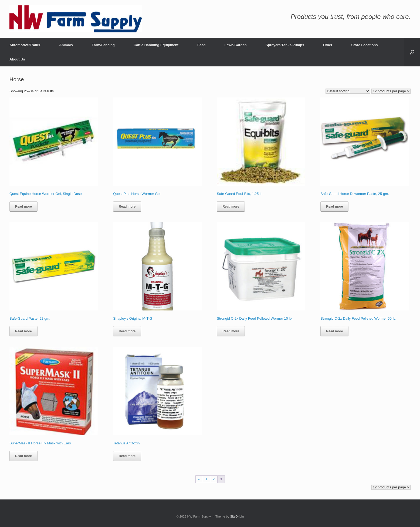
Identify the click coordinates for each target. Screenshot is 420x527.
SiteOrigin (237, 516)
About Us (17, 59)
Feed (201, 45)
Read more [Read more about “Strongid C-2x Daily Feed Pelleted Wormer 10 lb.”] (231, 331)
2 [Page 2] (214, 479)
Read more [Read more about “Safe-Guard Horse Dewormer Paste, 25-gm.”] (334, 207)
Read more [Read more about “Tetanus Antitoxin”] (127, 456)
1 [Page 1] (206, 479)
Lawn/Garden (235, 45)
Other (328, 45)
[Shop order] (348, 91)
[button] (412, 52)
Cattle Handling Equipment (156, 45)
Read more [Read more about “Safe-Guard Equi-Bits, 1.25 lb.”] (231, 207)
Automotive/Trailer (25, 45)
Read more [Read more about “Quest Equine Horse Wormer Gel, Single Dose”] (23, 207)
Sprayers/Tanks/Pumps (285, 45)
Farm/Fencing (103, 45)
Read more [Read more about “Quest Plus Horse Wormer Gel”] (127, 207)
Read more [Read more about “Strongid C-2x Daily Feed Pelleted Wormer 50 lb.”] (334, 331)
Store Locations (364, 45)
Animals (66, 45)
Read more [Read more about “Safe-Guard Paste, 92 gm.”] (23, 331)
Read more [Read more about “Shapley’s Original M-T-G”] (127, 331)
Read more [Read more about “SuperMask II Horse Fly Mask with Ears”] (23, 456)
